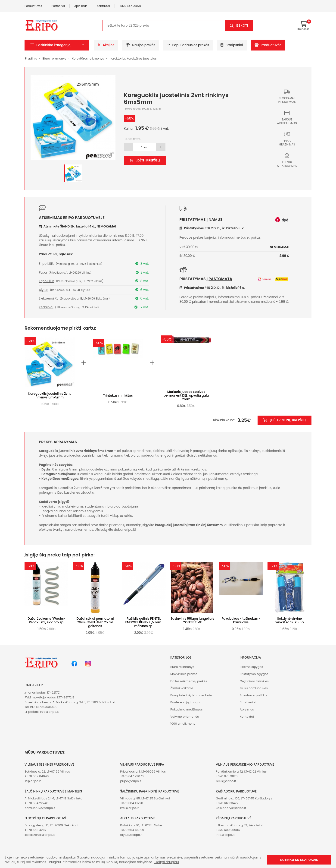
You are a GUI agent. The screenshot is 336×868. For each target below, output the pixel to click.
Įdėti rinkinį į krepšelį (285, 420)
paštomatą (220, 279)
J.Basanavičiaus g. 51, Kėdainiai (239, 825)
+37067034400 (47, 707)
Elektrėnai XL (48, 298)
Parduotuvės (33, 6)
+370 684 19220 (132, 803)
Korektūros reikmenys (88, 58)
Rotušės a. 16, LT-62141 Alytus (141, 825)
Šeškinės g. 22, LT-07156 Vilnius (47, 772)
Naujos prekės (140, 45)
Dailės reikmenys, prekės (189, 681)
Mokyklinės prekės (184, 674)
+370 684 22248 (36, 803)
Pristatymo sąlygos (254, 674)
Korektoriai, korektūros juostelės (133, 58)
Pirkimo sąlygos (251, 667)
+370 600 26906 (228, 830)
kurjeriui (210, 238)
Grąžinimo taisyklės (254, 681)
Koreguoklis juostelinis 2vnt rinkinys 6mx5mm (50, 396)
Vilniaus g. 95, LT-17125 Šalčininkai (145, 798)
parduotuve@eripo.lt (40, 808)
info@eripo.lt (49, 712)
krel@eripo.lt (129, 808)
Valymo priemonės (185, 717)
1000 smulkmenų (183, 724)
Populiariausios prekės (188, 45)
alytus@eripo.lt (131, 835)
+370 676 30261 (227, 776)
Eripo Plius (47, 281)
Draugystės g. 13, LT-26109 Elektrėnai (51, 825)
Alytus (44, 290)
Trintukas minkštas (118, 396)
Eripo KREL (47, 264)
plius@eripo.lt (226, 781)
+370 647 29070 (130, 6)
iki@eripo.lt (33, 781)
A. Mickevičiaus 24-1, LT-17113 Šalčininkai (54, 798)
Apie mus (81, 6)
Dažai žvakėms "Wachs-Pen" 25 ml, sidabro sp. (47, 620)
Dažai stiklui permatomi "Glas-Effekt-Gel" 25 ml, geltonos (95, 622)
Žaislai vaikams (182, 688)
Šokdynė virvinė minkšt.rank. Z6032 (289, 620)
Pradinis (31, 58)
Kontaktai (103, 6)
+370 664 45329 (132, 830)
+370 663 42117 (35, 830)
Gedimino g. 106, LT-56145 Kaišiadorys (244, 798)
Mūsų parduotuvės (254, 688)
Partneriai (58, 6)
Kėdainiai (46, 307)
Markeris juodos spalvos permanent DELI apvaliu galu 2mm (186, 396)
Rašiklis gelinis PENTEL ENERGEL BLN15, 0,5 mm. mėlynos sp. (144, 622)
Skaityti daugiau (166, 862)
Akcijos (106, 45)
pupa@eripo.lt (131, 781)
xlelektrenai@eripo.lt (40, 835)
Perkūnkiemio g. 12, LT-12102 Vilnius (241, 772)
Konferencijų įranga (185, 702)
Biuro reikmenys (54, 58)
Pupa (43, 273)
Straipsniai (232, 45)
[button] (57, 45)
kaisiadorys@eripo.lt (231, 808)
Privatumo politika (253, 695)
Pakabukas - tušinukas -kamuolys (241, 620)
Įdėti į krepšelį (145, 160)
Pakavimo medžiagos (187, 709)
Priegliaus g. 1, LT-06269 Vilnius (143, 772)
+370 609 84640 (37, 776)
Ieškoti (242, 26)
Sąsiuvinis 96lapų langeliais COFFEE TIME (192, 620)
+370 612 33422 (227, 803)
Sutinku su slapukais (299, 860)
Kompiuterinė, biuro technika (192, 695)
